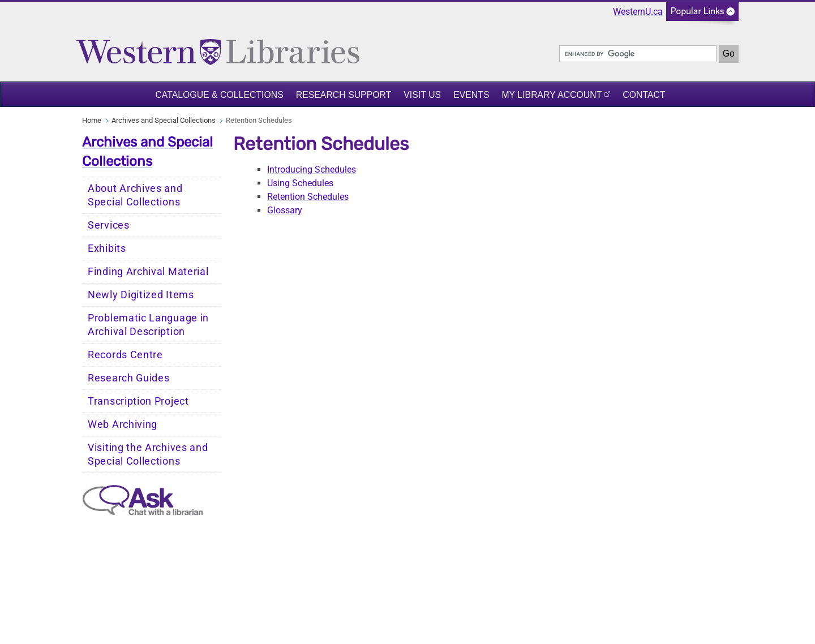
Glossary (285, 210)
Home (92, 120)
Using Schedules (300, 183)
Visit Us (422, 95)
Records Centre (125, 355)
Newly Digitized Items (141, 295)
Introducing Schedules (312, 169)
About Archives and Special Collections (135, 195)
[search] (638, 54)
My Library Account (552, 95)
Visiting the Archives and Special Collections (148, 454)
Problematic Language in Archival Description (148, 325)
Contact (644, 95)
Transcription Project (138, 401)
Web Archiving (123, 424)
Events (471, 95)
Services (109, 225)
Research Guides (129, 378)
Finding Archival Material (148, 272)
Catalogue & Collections (219, 95)
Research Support (344, 95)
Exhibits (107, 248)
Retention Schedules (308, 197)
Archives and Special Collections (164, 120)
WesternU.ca (638, 12)
